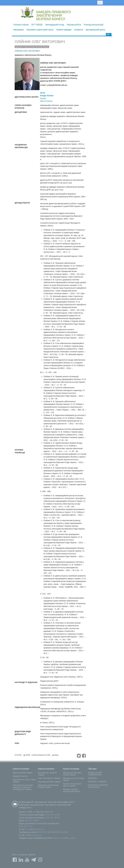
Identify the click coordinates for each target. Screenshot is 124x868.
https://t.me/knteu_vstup (64, 838)
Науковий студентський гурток (40, 30)
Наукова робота (74, 25)
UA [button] (109, 34)
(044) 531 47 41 (26, 826)
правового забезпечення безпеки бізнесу (32, 47)
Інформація (18, 30)
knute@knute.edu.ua (35, 829)
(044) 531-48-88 (46, 832)
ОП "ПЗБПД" (37, 25)
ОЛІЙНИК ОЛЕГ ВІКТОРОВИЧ (40, 42)
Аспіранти (79, 30)
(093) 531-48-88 (61, 832)
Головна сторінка (21, 25)
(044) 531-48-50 (53, 818)
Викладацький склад (55, 25)
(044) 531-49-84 (53, 815)
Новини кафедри (64, 30)
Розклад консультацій (94, 25)
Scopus (43, 98)
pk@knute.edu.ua (34, 835)
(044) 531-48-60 (32, 821)
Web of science (46, 101)
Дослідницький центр (95, 30)
